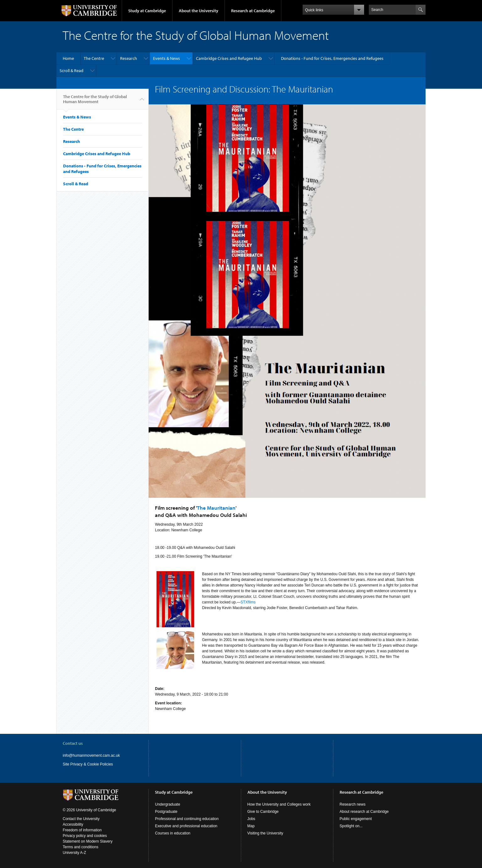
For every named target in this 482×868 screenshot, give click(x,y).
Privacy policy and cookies (85, 836)
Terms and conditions (80, 847)
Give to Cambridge (263, 812)
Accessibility (73, 824)
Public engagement (356, 819)
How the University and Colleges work (279, 804)
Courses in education (173, 833)
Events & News (167, 58)
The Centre (94, 58)
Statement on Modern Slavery (88, 841)
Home (68, 58)
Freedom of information (82, 830)
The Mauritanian (216, 508)
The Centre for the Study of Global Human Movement (95, 102)
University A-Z (74, 853)
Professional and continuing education (187, 819)
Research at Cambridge (253, 11)
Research (129, 58)
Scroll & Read (72, 71)
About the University (199, 11)
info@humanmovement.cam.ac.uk (91, 755)
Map (251, 826)
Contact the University (81, 819)
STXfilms (248, 602)
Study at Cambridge (147, 11)
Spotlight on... (351, 826)
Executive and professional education (186, 826)
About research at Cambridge (364, 812)
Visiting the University (265, 833)
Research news (353, 804)
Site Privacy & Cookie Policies (88, 764)
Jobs (251, 819)
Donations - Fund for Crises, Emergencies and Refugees (332, 58)
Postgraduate (166, 812)
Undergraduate (167, 804)
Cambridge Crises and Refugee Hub (229, 58)
